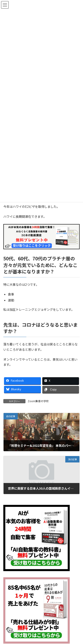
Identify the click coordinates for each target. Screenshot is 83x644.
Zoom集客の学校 (38, 401)
